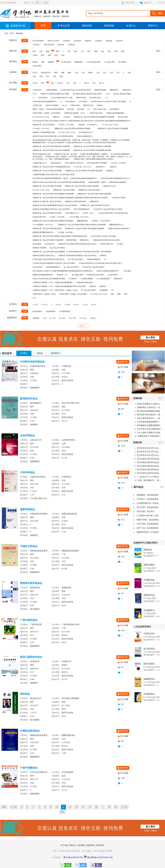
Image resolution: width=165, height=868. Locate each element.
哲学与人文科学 (53, 41)
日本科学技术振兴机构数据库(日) (45, 102)
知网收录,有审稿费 (39, 248)
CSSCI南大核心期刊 (93, 62)
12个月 (85, 305)
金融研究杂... (150, 679)
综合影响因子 (51, 311)
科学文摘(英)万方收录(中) (74, 163)
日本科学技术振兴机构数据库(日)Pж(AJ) (115, 178)
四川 (48, 76)
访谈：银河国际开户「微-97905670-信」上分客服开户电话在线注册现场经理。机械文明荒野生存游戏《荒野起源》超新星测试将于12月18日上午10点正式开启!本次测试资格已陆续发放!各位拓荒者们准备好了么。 (148, 480)
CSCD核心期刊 (109, 62)
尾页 (62, 812)
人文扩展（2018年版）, (119, 163)
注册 (46, 3)
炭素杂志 (148, 550)
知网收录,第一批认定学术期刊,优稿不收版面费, (94, 194)
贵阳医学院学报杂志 (31, 583)
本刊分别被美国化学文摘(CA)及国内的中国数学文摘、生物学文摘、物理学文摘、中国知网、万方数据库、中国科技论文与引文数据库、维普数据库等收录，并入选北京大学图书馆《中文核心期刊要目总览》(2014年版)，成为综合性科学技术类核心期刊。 (82, 141)
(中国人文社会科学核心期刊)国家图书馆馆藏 (49, 279)
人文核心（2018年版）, (58, 217)
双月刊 (60, 83)
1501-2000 (83, 318)
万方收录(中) (37, 90)
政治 (109, 51)
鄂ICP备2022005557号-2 (74, 857)
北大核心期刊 (66, 62)
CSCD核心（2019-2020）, (42, 129)
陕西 (56, 73)
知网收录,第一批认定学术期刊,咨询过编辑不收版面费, (85, 229)
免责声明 (100, 845)
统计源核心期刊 (78, 275)
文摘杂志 (100, 105)
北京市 (35, 73)
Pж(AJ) (64, 105)
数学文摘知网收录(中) (82, 209)
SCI (89, 109)
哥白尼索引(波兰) (95, 98)
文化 (41, 51)
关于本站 (65, 845)
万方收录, (67, 117)
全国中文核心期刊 (96, 113)
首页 (43, 26)
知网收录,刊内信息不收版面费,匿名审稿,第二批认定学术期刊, (55, 205)
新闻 (96, 51)
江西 (54, 76)
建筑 (48, 51)
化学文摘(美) (43, 98)
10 (57, 807)
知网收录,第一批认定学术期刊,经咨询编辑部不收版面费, (94, 117)
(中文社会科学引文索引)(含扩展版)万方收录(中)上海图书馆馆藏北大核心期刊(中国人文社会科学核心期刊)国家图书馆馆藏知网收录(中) (81, 121)
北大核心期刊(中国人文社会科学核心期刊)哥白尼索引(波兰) (101, 263)
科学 (89, 51)
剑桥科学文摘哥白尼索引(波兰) (44, 255)
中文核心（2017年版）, (67, 125)
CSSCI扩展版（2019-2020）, (80, 217)
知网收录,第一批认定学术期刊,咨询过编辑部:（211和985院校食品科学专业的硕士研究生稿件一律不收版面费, (72, 252)
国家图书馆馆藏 (100, 90)
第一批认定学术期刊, (71, 267)
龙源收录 (93, 286)
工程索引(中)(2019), (109, 186)
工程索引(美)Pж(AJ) (40, 163)
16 (96, 807)
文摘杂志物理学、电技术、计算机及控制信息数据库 (107, 182)
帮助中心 (153, 26)
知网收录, (110, 171)
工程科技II (66, 41)
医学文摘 (71, 109)
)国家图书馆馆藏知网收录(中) (43, 232)
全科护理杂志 (27, 436)
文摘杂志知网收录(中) (85, 136)
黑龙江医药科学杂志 (31, 657)
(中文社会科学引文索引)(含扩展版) (103, 236)
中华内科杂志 (27, 472)
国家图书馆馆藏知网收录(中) (43, 275)
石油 (63, 55)
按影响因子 (56, 353)
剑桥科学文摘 (81, 98)
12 (70, 807)
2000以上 (93, 318)
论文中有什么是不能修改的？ (148, 429)
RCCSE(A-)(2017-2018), (67, 132)
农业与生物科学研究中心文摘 (62, 98)
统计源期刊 (122, 62)
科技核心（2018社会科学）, (102, 221)
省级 (43, 62)
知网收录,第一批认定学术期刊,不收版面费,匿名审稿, (52, 167)
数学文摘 (81, 109)
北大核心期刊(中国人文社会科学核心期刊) (76, 90)
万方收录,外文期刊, (119, 198)
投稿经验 (109, 26)
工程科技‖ (99, 41)
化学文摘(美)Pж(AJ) (86, 132)
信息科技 (109, 41)
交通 (49, 55)
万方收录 (120, 244)
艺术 (69, 51)
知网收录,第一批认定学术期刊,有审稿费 (47, 186)
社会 (102, 51)
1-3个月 (35, 305)
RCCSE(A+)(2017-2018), (41, 190)
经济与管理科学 (38, 41)
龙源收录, (113, 167)
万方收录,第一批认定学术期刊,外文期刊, (108, 209)
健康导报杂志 (27, 509)
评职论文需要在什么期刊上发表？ (148, 404)
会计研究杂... (150, 649)
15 (90, 807)
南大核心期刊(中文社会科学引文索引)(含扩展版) (108, 102)
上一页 (14, 807)
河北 (105, 73)
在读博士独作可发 (106, 244)
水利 (56, 55)
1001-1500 (72, 318)
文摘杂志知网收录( (94, 259)
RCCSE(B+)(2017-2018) (99, 294)
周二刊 (102, 83)
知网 (112, 294)
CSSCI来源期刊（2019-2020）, (44, 225)
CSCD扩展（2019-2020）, (83, 167)
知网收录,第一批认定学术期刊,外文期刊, (95, 205)
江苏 (98, 73)
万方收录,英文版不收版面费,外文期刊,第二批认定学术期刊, (54, 263)
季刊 (53, 83)
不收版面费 (103, 290)
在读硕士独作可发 (39, 217)
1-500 (45, 318)
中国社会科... (150, 634)
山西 (34, 76)
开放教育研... (150, 694)
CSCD (35, 94)
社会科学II (77, 41)
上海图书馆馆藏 (51, 90)
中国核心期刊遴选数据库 (115, 113)
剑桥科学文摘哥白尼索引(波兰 (119, 229)
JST (107, 98)
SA (61, 102)
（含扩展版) (127, 271)
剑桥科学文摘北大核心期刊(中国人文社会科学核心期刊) (53, 136)
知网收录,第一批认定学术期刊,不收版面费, (113, 129)
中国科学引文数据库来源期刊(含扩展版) (55, 94)
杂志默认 (24, 353)
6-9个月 (76, 305)
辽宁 (118, 73)
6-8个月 (94, 305)
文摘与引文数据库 (52, 105)
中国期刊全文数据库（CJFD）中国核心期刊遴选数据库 (53, 282)
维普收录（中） (63, 275)
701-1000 (62, 318)
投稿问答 (87, 26)
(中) (112, 290)
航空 (43, 55)
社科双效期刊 (114, 109)
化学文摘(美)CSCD (72, 213)
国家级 (35, 62)
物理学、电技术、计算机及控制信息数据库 (48, 109)
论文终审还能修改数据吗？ (147, 422)
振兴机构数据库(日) (53, 267)
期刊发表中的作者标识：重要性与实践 (148, 415)
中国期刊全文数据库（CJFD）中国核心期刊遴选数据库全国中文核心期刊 (59, 286)
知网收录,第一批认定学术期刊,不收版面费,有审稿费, (92, 150)
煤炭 (123, 51)
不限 (25, 40)
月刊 (68, 83)
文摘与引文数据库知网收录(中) (108, 271)
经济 (34, 51)
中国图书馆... (150, 580)
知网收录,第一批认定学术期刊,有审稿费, (47, 171)
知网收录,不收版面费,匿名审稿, (44, 132)
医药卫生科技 (49, 45)
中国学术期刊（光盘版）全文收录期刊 (47, 113)
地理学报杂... (150, 565)
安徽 (63, 73)
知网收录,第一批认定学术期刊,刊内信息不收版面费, (51, 150)
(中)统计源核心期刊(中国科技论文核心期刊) (48, 259)
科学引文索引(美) (100, 109)
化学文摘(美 (37, 244)
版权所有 (91, 845)
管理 (116, 51)
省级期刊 (51, 62)
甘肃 (61, 76)
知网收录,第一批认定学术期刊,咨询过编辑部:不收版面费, (53, 194)
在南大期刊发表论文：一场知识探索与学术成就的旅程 (148, 418)
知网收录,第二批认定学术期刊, (89, 190)
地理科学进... (150, 595)
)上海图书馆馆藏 (87, 279)
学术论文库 (64, 26)
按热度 (40, 353)
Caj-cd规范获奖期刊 (103, 279)
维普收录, (56, 117)
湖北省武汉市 (46, 73)
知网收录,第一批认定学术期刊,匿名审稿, (47, 229)
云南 (129, 73)
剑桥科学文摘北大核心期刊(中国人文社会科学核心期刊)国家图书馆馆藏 (59, 182)
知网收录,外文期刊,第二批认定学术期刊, (47, 202)
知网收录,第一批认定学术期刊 (64, 190)
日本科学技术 (38, 267)
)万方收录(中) (50, 244)
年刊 (94, 83)
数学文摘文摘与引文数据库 (97, 163)
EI (130, 102)
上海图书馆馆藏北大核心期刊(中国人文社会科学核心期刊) (54, 175)
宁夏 (41, 76)
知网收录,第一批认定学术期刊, (44, 125)
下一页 (124, 807)
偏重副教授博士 (83, 221)
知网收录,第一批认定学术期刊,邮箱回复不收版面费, (51, 146)
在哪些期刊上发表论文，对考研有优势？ (148, 407)
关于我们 (161, 3)
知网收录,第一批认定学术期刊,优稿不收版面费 (82, 186)
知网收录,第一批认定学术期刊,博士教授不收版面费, (84, 171)
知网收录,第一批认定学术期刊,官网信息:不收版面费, (92, 146)
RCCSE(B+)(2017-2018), (41, 117)
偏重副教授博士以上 (117, 225)
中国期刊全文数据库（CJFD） (75, 113)
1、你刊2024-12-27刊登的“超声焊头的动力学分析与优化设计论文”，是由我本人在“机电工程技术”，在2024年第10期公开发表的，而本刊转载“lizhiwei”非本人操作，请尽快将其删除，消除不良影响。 (148, 477)
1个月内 (67, 305)
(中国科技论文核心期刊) (96, 275)
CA (34, 98)
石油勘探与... (150, 610)
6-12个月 (45, 305)
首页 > (7, 33)
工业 (82, 51)
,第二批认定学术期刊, (57, 248)
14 (83, 807)
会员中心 (131, 26)
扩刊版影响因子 (65, 311)
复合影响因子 (38, 311)
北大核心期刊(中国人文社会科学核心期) (113, 213)
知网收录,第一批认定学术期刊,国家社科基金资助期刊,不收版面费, (82, 225)
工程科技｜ (37, 45)
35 (109, 807)
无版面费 (36, 318)
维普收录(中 (118, 279)
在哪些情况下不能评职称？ (148, 436)
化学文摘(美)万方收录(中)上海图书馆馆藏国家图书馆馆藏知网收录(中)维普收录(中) (63, 271)
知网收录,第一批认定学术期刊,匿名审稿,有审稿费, (73, 129)
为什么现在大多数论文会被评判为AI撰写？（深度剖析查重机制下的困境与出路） (148, 433)
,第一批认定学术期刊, (76, 259)
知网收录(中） (95, 202)
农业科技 (61, 45)
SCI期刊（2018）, (89, 213)
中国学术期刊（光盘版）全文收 (44, 294)
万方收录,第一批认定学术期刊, (93, 267)
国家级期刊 (79, 62)
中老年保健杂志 (29, 768)
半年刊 (86, 83)
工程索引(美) (37, 105)
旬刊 (75, 83)
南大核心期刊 (123, 117)
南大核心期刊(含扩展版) (122, 94)
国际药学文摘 (88, 105)
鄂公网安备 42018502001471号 (100, 857)
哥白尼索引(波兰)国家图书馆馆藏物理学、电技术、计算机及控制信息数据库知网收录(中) (65, 178)
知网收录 (103, 255)
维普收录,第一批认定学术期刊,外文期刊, (47, 213)
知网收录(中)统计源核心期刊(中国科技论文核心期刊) (77, 244)
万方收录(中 (73, 279)
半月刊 (35, 83)
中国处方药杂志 (29, 546)
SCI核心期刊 (37, 66)
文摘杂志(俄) (75, 105)
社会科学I (119, 41)
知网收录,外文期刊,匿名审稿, (76, 202)
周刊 (43, 83)
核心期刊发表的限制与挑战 (147, 411)
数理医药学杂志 (29, 399)
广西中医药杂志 (29, 620)
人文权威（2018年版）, (66, 232)
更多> (161, 398)
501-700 (53, 318)
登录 (38, 3)
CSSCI (108, 94)
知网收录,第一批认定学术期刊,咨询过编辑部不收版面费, (53, 221)
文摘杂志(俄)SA (56, 163)
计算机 (35, 55)
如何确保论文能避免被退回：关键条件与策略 (148, 425)
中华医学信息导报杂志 (32, 362)
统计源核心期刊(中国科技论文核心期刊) (87, 94)
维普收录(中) (127, 90)
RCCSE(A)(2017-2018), (110, 125)
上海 (76, 73)
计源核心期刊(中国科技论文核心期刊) (106, 240)
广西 (83, 73)
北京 (111, 73)
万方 (34, 298)
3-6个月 (58, 305)
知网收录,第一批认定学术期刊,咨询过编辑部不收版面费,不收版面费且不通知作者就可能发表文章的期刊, (70, 198)
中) (105, 259)
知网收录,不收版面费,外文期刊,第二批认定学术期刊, (52, 209)
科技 (76, 51)
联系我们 (82, 845)
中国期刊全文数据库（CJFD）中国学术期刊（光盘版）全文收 (55, 290)
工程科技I (71, 45)
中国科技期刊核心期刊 (84, 282)
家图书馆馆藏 (71, 240)
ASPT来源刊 (83, 102)
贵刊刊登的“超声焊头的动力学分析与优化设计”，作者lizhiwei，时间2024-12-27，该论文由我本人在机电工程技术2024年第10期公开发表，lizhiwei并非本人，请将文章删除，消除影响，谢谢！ (148, 459)
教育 (58, 51)
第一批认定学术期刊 (88, 290)
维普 (119, 294)
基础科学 (88, 41)
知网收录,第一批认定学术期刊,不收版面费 (48, 240)
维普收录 (103, 286)
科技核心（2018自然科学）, (89, 125)
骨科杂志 (25, 694)
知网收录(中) (114, 90)
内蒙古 (90, 73)
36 (116, 807)
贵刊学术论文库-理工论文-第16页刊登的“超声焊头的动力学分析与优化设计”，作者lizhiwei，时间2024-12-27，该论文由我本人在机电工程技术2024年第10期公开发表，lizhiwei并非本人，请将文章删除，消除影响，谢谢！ (148, 448)
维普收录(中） (101, 167)
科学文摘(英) (70, 102)
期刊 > (13, 33)
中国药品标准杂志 (30, 731)
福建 (69, 73)
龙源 (126, 294)
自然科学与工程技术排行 (146, 543)
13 (77, 807)
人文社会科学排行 (142, 627)
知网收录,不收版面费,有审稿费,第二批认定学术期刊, (77, 255)
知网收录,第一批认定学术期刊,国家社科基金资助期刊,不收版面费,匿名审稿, (60, 236)
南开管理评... (150, 664)
